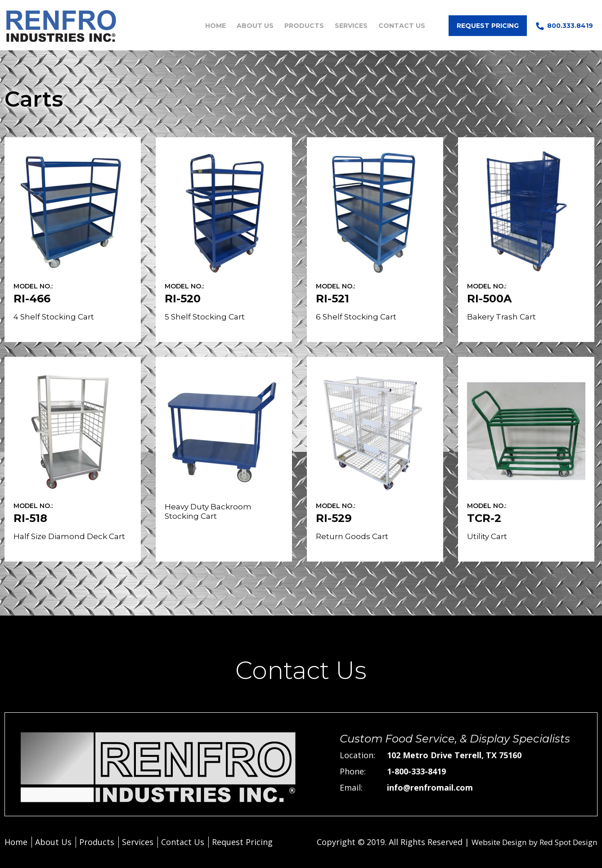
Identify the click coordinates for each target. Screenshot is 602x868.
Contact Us (402, 26)
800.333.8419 (570, 26)
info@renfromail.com (430, 787)
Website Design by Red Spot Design (528, 842)
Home (216, 26)
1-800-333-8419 (416, 771)
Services (351, 26)
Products (304, 26)
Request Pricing (488, 26)
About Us (255, 26)
